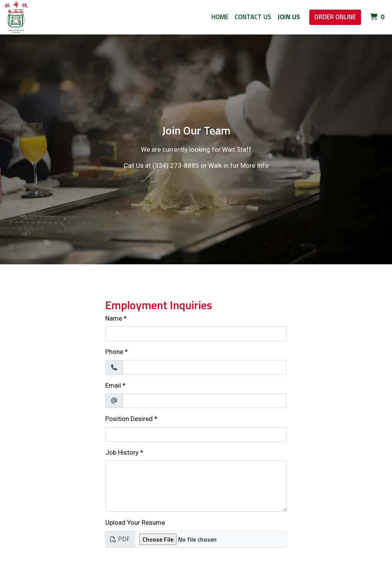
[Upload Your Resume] (211, 539)
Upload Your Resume (135, 522)
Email (113, 385)
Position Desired (129, 419)
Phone (114, 352)
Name (114, 318)
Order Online (335, 17)
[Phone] (205, 367)
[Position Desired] (196, 434)
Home (220, 17)
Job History (122, 452)
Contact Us (253, 17)
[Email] (205, 401)
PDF (120, 539)
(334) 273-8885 (176, 165)
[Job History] (196, 486)
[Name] (196, 334)
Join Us (289, 17)
